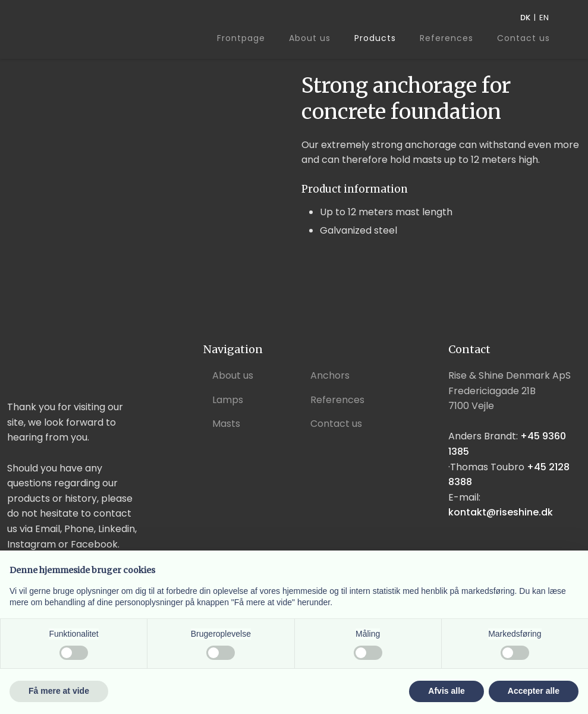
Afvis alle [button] (446, 691)
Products (375, 38)
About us (310, 38)
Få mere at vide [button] (59, 691)
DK (525, 18)
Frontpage (241, 38)
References (446, 38)
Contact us (523, 39)
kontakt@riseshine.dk (501, 512)
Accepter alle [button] (534, 691)
